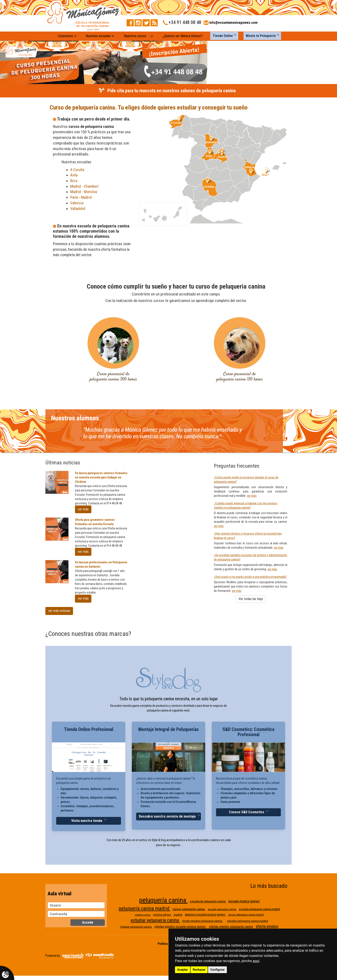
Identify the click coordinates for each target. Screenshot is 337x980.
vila (75, 175)
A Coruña (77, 170)
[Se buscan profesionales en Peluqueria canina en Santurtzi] (57, 572)
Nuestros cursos (135, 36)
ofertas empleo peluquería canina (231, 927)
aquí (256, 961)
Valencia (77, 203)
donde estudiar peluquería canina (202, 921)
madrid (178, 915)
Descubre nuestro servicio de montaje (168, 816)
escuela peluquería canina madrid (259, 909)
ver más (83, 509)
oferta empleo (267, 926)
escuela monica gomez (244, 901)
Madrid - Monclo (83, 192)
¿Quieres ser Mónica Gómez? (183, 36)
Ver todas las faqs (251, 599)
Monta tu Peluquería (261, 36)
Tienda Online (223, 36)
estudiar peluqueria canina (155, 920)
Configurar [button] (217, 970)
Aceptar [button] (183, 970)
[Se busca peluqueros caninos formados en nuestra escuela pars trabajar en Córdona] (57, 482)
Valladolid (78, 209)
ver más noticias (59, 611)
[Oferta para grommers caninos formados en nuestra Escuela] (57, 529)
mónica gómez (162, 915)
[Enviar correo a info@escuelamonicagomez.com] (230, 24)
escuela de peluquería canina (208, 901)
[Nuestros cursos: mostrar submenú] (152, 36)
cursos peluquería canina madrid (246, 915)
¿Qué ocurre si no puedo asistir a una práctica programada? (250, 577)
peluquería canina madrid (145, 909)
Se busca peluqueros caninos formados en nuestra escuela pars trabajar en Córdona (101, 477)
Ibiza (74, 181)
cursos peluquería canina (189, 909)
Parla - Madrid (81, 197)
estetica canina (143, 915)
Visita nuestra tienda (87, 821)
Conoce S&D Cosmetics (247, 812)
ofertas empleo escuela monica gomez (181, 927)
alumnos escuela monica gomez (205, 915)
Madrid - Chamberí (84, 186)
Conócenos (67, 36)
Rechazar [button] (199, 970)
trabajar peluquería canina (136, 927)
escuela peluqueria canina (222, 909)
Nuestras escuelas (100, 36)
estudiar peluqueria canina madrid (247, 921)
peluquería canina (163, 900)
